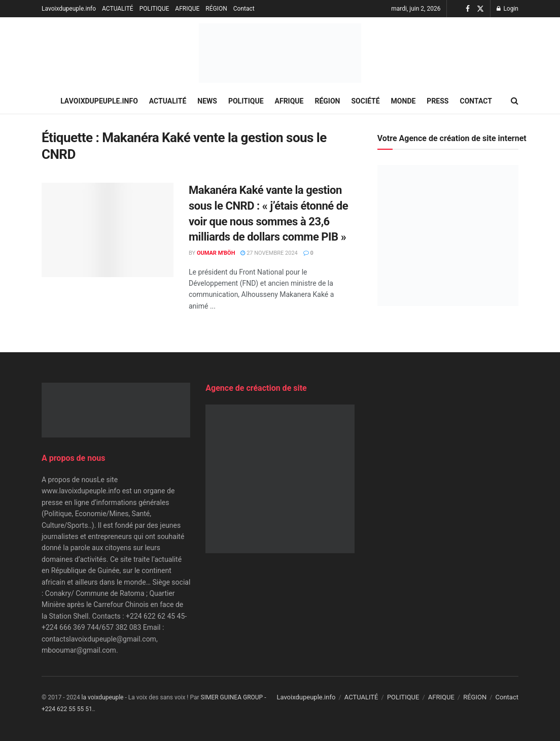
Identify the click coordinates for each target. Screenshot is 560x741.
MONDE (404, 101)
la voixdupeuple (103, 697)
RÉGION (216, 9)
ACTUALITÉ (118, 9)
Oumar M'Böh (216, 253)
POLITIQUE (154, 9)
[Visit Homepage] (280, 53)
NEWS (207, 101)
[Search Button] (515, 101)
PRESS (437, 101)
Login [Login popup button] (508, 9)
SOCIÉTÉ (366, 101)
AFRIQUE (187, 9)
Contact (244, 9)
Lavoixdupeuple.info (69, 9)
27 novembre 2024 (269, 253)
